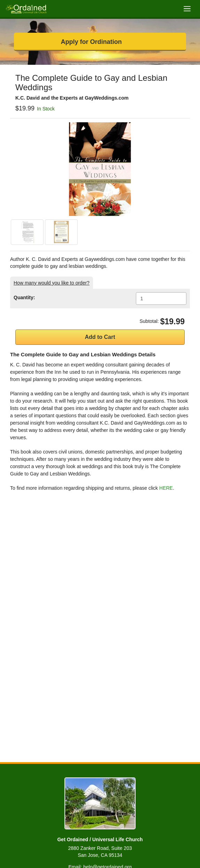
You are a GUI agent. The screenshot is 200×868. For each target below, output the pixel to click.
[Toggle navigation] (187, 9)
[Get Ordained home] (26, 9)
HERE (166, 488)
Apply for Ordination (91, 42)
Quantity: (24, 297)
